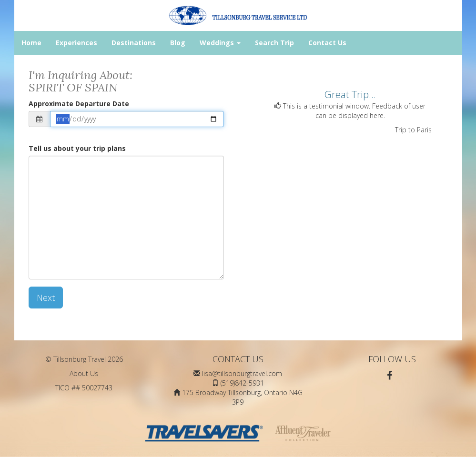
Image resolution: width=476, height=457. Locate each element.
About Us (84, 373)
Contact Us (327, 43)
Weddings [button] (220, 43)
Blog (178, 43)
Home (31, 43)
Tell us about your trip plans (77, 148)
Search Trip (274, 43)
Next (46, 298)
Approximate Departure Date (79, 104)
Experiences (76, 43)
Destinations (134, 43)
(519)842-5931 (242, 383)
